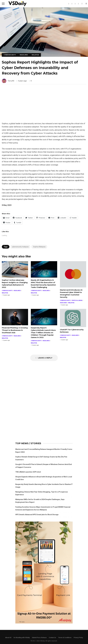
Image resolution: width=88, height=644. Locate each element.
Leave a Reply (44, 358)
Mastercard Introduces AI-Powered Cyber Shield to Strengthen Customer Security (73, 274)
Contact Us (52, 638)
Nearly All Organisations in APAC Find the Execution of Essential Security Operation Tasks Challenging (44, 269)
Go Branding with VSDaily (22, 638)
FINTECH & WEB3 (77, 300)
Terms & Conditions (65, 638)
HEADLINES (24, 55)
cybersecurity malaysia (20, 247)
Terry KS (8, 81)
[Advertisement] (44, 105)
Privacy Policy (78, 638)
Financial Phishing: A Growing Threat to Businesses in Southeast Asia (15, 317)
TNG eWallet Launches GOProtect (28, 472)
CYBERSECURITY (10, 55)
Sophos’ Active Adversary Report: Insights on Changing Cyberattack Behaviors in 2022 (15, 269)
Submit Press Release (39, 638)
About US (8, 638)
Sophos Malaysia (39, 247)
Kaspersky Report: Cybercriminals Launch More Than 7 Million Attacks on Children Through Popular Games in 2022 (44, 317)
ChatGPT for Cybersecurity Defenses (73, 318)
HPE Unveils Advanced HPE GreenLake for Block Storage (37, 515)
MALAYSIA (35, 55)
